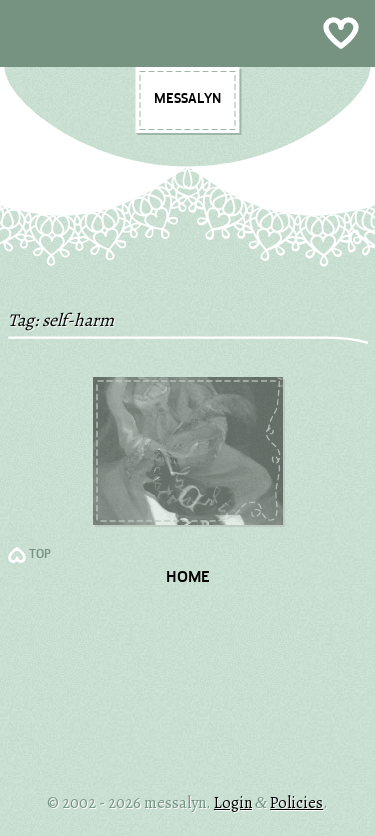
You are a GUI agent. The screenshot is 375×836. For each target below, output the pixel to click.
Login (233, 803)
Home (188, 578)
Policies (296, 803)
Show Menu (187, 33)
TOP (40, 555)
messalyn (187, 99)
